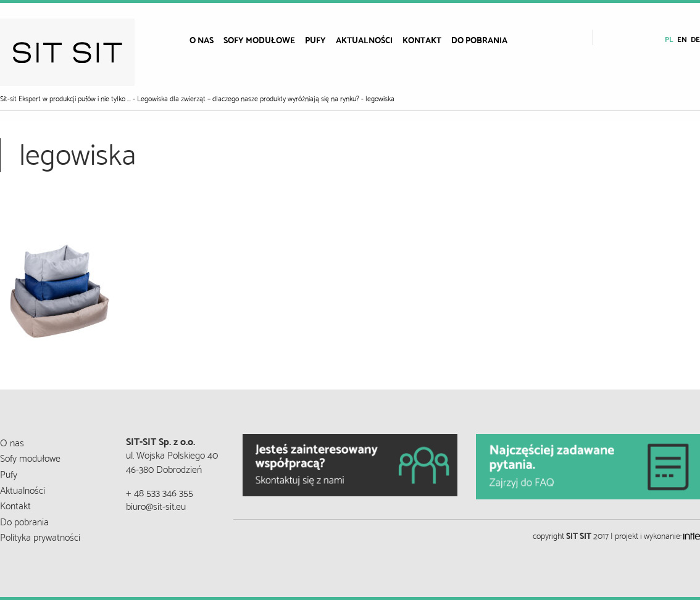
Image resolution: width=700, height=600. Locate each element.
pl (669, 39)
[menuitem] (202, 40)
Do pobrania (479, 40)
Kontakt (422, 40)
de (695, 39)
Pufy (315, 40)
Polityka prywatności (40, 536)
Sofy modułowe (259, 40)
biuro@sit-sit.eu (156, 505)
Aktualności (364, 40)
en (682, 39)
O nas (202, 40)
